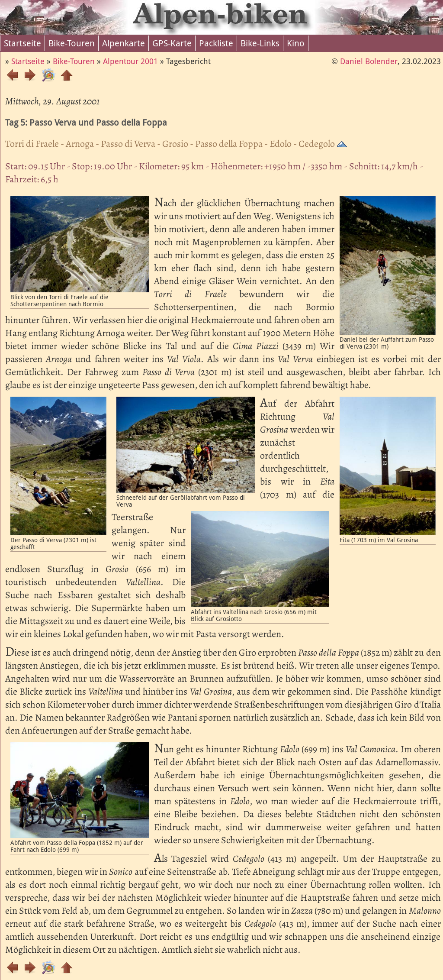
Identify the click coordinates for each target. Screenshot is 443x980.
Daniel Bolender (369, 61)
